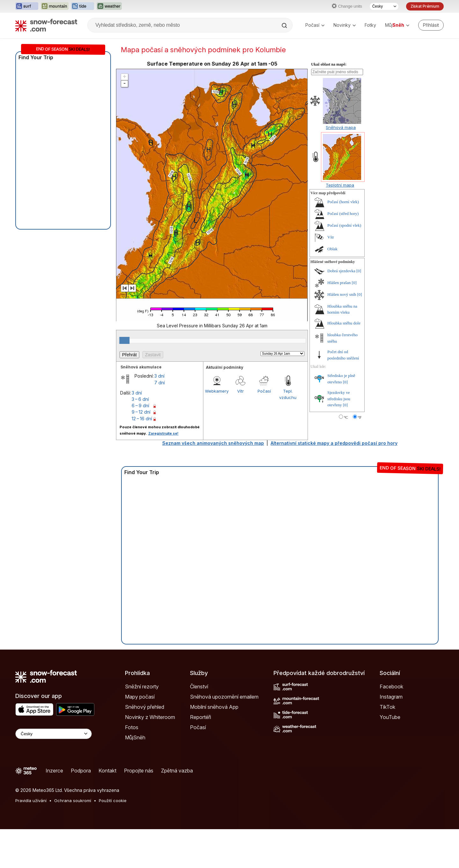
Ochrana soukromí (73, 800)
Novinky (345, 25)
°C (346, 417)
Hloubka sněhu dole (344, 323)
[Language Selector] (54, 734)
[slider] (124, 340)
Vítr (240, 391)
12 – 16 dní (142, 419)
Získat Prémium (425, 6)
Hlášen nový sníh (342, 294)
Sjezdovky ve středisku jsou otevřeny (339, 399)
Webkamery (217, 391)
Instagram (391, 697)
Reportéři (200, 717)
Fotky (370, 25)
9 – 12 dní (141, 412)
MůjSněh (135, 737)
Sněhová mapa (341, 127)
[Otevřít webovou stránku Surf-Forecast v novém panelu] (27, 6)
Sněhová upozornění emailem (224, 697)
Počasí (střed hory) (343, 213)
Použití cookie (113, 800)
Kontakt (107, 771)
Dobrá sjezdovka (341, 271)
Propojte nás (139, 771)
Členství (199, 687)
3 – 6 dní (140, 399)
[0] (359, 271)
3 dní (159, 376)
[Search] (285, 25)
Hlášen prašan (339, 283)
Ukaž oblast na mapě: (329, 64)
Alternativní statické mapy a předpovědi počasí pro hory (334, 443)
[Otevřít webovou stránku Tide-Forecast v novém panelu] (83, 6)
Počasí (315, 25)
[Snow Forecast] (46, 25)
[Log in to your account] (431, 25)
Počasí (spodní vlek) (344, 225)
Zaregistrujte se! (163, 433)
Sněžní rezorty (142, 687)
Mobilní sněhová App (214, 707)
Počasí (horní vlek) (343, 202)
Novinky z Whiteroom (150, 717)
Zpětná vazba (177, 771)
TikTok (387, 707)
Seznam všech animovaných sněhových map (213, 443)
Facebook (391, 687)
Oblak (332, 249)
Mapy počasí (140, 697)
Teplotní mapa (340, 185)
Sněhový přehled (145, 707)
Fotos (132, 727)
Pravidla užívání (31, 800)
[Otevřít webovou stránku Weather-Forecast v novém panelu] (109, 6)
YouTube (390, 717)
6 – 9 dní (140, 406)
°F (360, 417)
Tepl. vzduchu (288, 394)
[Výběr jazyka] (384, 6)
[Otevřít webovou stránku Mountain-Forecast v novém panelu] (55, 6)
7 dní (160, 383)
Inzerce (54, 771)
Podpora (81, 771)
